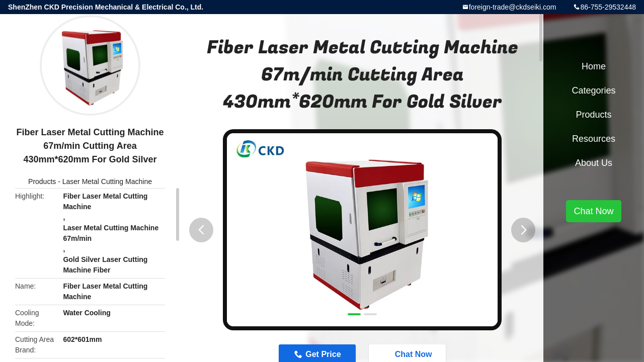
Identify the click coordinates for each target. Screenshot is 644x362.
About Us (594, 163)
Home (594, 66)
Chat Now (593, 211)
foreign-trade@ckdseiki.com (513, 7)
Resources (594, 139)
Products (42, 182)
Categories (593, 90)
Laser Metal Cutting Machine (107, 182)
